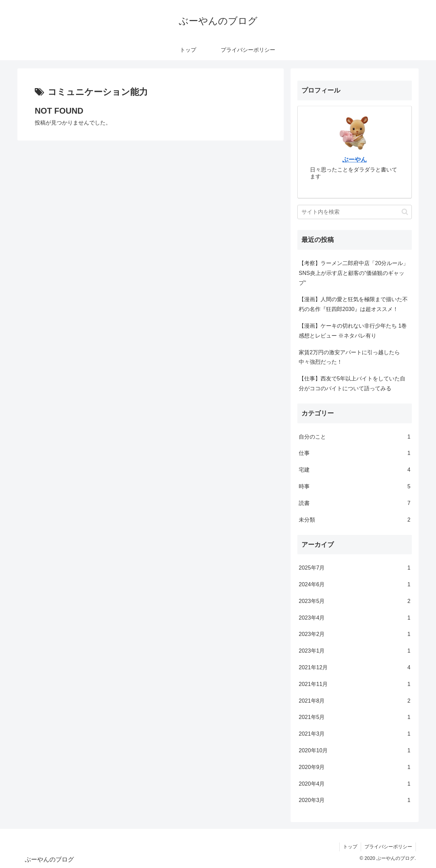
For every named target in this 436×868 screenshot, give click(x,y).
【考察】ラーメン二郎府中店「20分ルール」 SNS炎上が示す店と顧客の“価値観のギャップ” (354, 273)
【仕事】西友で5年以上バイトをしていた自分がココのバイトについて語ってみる (352, 383)
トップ (350, 847)
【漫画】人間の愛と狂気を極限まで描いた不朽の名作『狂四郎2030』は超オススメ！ (353, 304)
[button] (405, 212)
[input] (355, 212)
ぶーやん (355, 160)
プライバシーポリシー (388, 847)
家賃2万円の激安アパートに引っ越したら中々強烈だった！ (349, 357)
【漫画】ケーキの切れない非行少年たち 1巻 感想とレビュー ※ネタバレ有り (353, 331)
